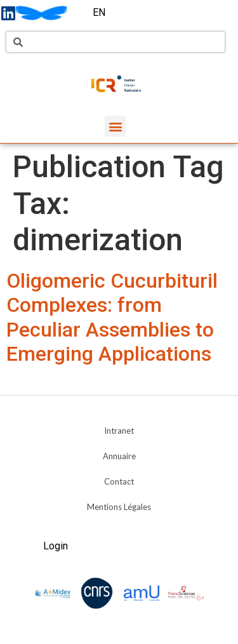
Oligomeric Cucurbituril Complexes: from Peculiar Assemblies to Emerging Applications (112, 317)
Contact (119, 481)
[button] (115, 126)
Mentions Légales (119, 507)
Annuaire (119, 456)
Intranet (119, 431)
